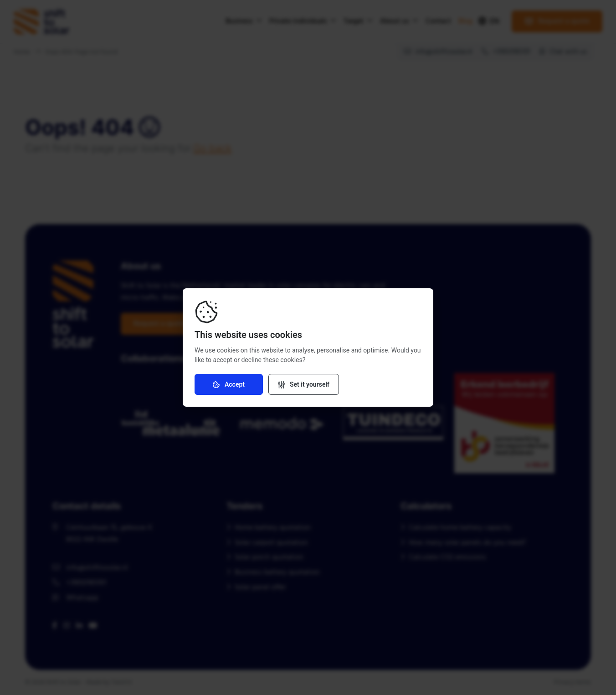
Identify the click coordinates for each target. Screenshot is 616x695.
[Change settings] (304, 384)
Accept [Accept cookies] (229, 385)
